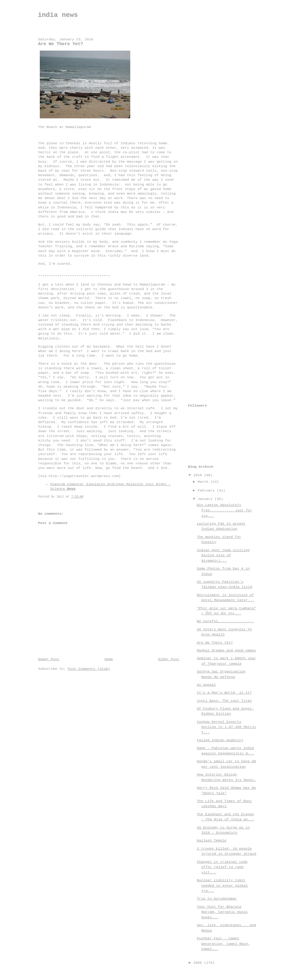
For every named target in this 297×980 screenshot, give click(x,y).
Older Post (169, 659)
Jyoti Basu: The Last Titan (224, 701)
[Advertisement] (212, 123)
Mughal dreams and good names (226, 651)
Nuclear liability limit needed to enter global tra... (222, 886)
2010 (199, 475)
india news (58, 15)
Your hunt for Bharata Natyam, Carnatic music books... (222, 912)
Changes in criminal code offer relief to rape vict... (222, 867)
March (204, 482)
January (206, 499)
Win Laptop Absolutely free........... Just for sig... (224, 510)
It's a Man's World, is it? (224, 693)
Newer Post (49, 659)
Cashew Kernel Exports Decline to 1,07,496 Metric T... (227, 727)
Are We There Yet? (215, 643)
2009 (199, 963)
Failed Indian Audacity (220, 740)
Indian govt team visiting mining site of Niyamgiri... (223, 556)
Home (109, 659)
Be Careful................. (225, 621)
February (207, 491)
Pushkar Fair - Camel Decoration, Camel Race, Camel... (223, 944)
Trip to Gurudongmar (217, 899)
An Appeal (206, 685)
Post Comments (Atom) (89, 669)
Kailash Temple (212, 841)
